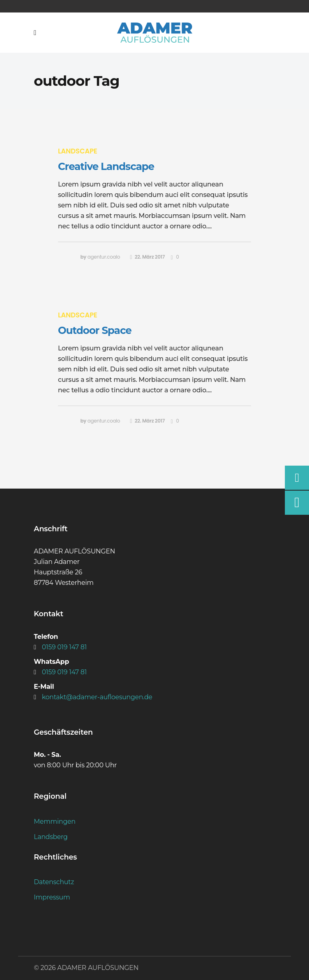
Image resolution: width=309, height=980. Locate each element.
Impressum (52, 897)
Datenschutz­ (54, 882)
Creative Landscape (106, 166)
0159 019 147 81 (64, 647)
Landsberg (51, 837)
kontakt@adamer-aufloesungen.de (97, 697)
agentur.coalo (104, 257)
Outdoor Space (95, 330)
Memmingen (55, 822)
